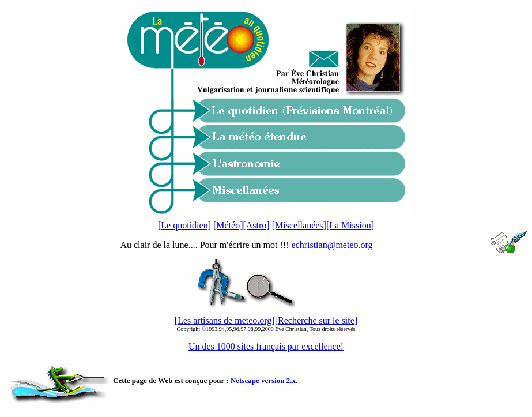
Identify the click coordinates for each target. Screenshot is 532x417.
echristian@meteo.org (332, 245)
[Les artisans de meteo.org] (225, 320)
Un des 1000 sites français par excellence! (266, 346)
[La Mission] (350, 225)
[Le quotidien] (184, 225)
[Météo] (228, 225)
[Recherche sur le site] (316, 320)
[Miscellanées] (299, 225)
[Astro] (256, 225)
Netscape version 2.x (263, 380)
